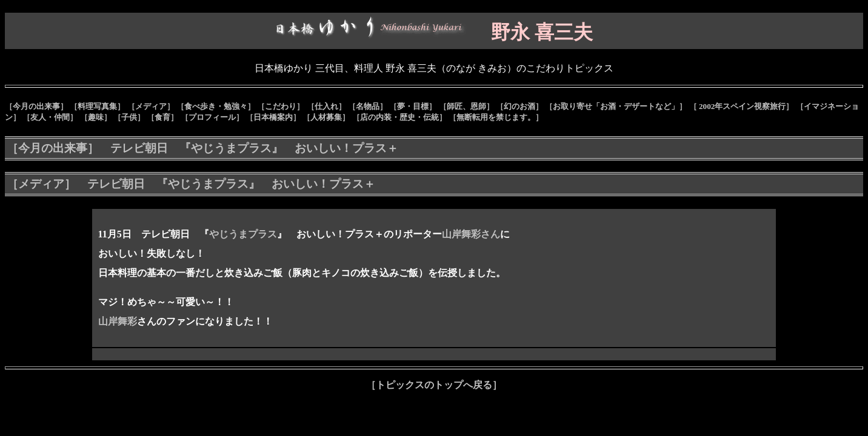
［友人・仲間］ (50, 117)
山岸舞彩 (118, 321)
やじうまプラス (243, 234)
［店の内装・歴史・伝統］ (399, 117)
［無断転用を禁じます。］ (496, 117)
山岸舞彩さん (471, 234)
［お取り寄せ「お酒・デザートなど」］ (616, 106)
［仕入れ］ (326, 106)
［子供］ (129, 117)
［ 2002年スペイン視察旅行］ (742, 106)
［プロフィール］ (212, 117)
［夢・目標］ (413, 106)
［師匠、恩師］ (466, 106)
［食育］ (162, 117)
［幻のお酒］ (519, 106)
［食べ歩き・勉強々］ (216, 106)
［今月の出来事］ (36, 106)
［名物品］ (368, 106)
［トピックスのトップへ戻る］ (434, 385)
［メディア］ (151, 106)
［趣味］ (96, 117)
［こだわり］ (281, 106)
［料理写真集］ (97, 106)
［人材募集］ (326, 117)
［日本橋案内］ (273, 117)
